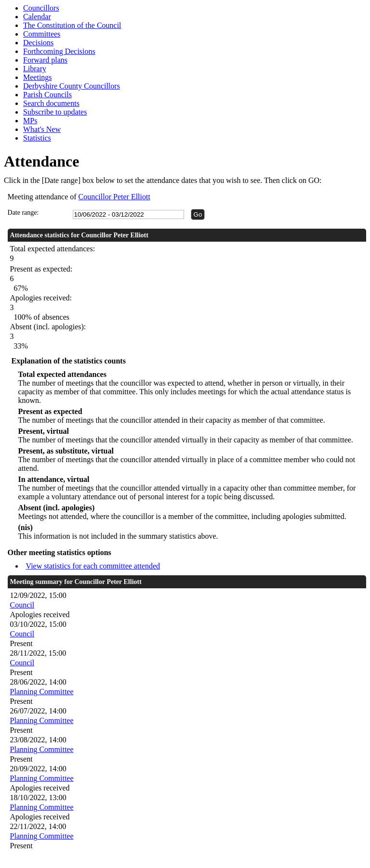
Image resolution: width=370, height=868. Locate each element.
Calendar (37, 17)
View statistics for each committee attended (93, 566)
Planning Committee (42, 692)
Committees (42, 34)
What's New (42, 129)
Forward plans (45, 60)
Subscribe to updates (55, 112)
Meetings (38, 77)
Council (22, 605)
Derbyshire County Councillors (72, 86)
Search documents (51, 103)
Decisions (38, 43)
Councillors (41, 8)
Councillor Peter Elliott (114, 197)
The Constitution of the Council (72, 25)
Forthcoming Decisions (59, 51)
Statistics (37, 138)
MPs (30, 121)
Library (35, 69)
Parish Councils (47, 95)
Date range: (23, 213)
